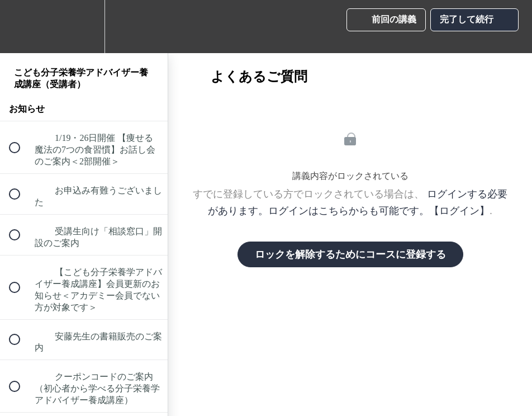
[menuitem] (84, 27)
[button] (21, 27)
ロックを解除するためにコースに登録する (350, 254)
